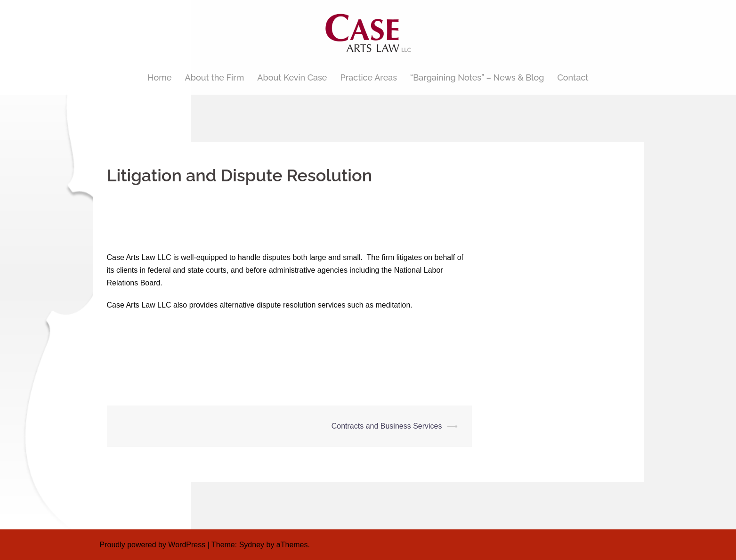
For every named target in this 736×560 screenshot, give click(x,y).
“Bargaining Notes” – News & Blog (477, 77)
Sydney (252, 545)
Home (159, 77)
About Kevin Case (292, 77)
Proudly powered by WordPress (153, 545)
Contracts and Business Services (387, 426)
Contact (573, 77)
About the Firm (215, 77)
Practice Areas (368, 77)
